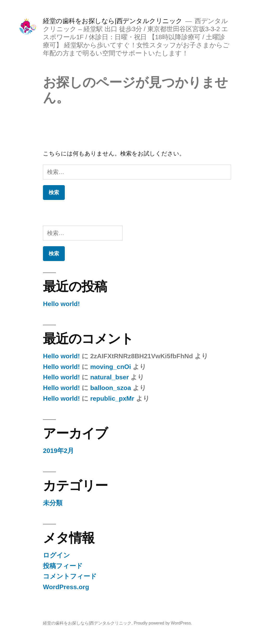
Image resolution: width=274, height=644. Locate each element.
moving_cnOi (111, 367)
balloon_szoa (111, 388)
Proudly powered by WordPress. (163, 623)
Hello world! (61, 304)
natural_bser (110, 377)
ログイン (56, 555)
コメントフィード (70, 576)
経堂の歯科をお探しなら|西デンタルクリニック (113, 21)
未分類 (53, 503)
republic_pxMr (112, 398)
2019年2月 (58, 451)
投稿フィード (63, 566)
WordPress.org (66, 587)
